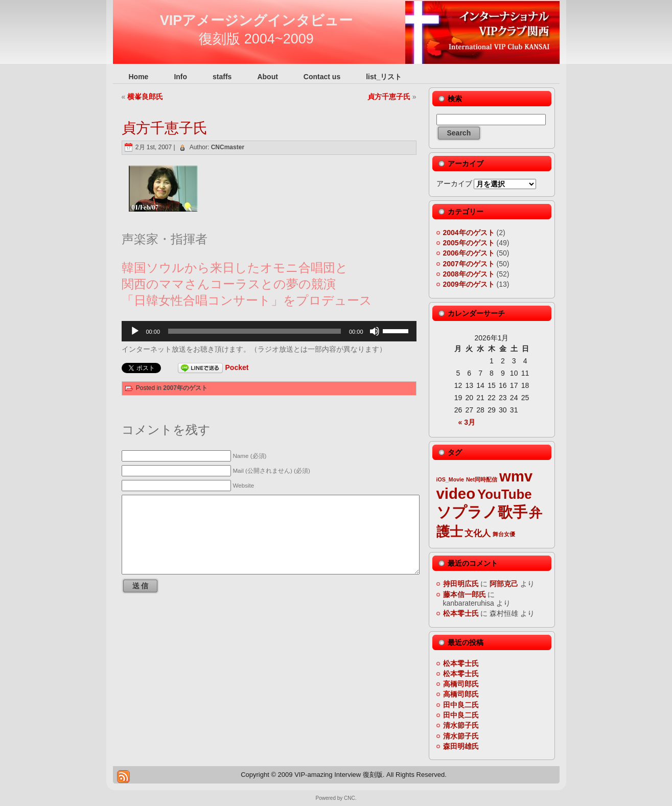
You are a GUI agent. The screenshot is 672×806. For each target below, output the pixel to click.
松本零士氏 (461, 613)
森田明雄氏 (461, 746)
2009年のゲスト (469, 284)
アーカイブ (454, 183)
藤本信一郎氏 (465, 594)
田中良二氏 (461, 705)
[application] (269, 331)
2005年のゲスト (469, 243)
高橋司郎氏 (461, 684)
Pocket (237, 367)
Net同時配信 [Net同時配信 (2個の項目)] (482, 479)
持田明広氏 (461, 584)
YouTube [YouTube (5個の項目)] (505, 494)
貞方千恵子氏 (389, 97)
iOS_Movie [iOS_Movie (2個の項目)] (450, 479)
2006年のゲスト (469, 253)
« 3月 (467, 422)
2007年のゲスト (185, 388)
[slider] (254, 331)
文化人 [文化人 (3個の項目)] (478, 533)
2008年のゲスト (469, 274)
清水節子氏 (461, 725)
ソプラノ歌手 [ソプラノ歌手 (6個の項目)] (482, 512)
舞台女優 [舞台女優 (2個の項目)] (504, 534)
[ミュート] (375, 331)
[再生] (135, 331)
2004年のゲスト (469, 233)
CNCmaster (228, 147)
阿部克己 (504, 584)
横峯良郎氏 (145, 97)
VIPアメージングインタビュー (257, 20)
